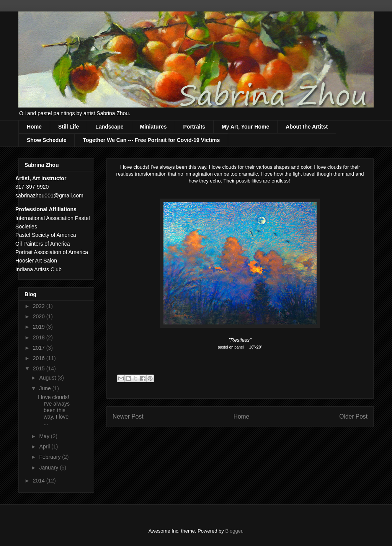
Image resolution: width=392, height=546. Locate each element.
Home (34, 127)
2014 (40, 481)
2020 (40, 316)
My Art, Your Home (245, 127)
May (45, 436)
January (49, 468)
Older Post (353, 416)
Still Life (69, 127)
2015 (40, 368)
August (48, 378)
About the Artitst (307, 127)
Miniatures (154, 127)
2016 (40, 358)
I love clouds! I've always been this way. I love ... (54, 410)
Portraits (194, 127)
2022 (40, 306)
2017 (40, 348)
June (46, 388)
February (51, 457)
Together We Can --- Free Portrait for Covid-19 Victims (151, 140)
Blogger (234, 531)
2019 (40, 327)
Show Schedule (47, 140)
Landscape (109, 127)
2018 (40, 337)
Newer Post (128, 416)
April (45, 447)
